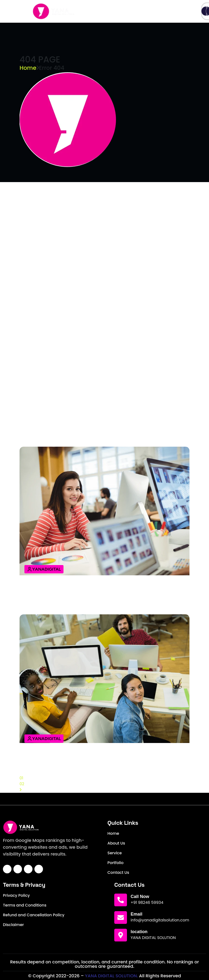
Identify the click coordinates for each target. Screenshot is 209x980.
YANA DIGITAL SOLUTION (153, 938)
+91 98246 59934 (147, 903)
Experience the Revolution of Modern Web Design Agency (96, 269)
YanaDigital (44, 569)
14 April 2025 (42, 392)
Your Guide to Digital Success (63, 398)
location (139, 932)
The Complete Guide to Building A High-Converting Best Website (104, 759)
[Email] (121, 918)
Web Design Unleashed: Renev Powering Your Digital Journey (101, 366)
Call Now (140, 897)
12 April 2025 (42, 585)
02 (22, 784)
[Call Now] (121, 900)
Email (136, 914)
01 (21, 778)
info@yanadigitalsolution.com (160, 920)
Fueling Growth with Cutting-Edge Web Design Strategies (97, 302)
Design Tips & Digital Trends (60, 431)
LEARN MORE (42, 204)
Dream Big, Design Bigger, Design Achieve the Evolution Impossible (93, 234)
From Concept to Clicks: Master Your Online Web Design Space (103, 334)
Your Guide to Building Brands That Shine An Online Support (100, 198)
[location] (121, 935)
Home (28, 68)
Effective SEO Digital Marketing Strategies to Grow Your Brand (96, 595)
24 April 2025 (42, 192)
